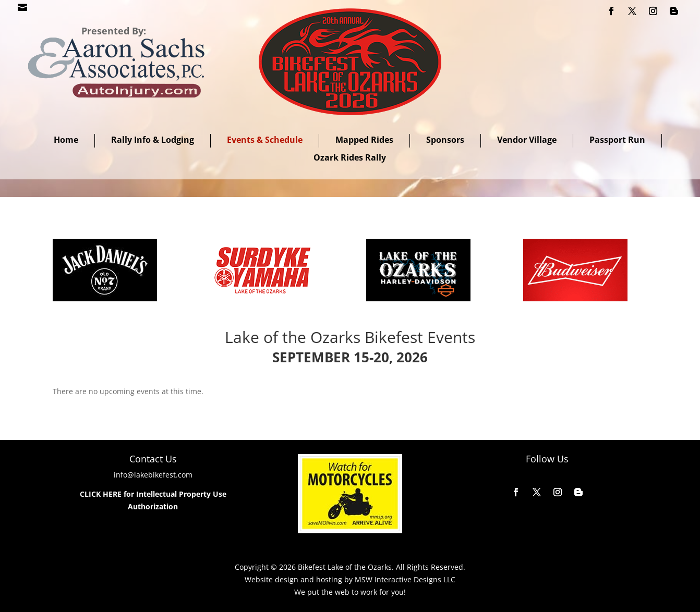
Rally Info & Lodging (153, 140)
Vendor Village (527, 140)
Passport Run (617, 140)
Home (66, 140)
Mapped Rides (364, 140)
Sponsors (445, 140)
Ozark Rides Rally (350, 157)
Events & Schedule (265, 140)
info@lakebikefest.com (153, 475)
